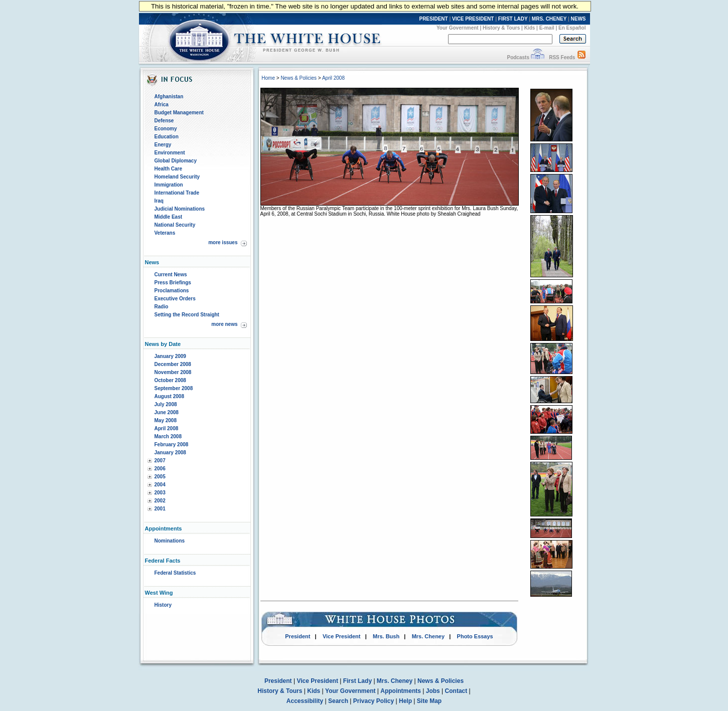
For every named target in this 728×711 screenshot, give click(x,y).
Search (338, 701)
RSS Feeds (562, 57)
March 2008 (168, 436)
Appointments (401, 691)
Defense (164, 121)
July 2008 (166, 404)
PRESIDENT (433, 19)
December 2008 (173, 364)
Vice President (342, 636)
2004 (160, 485)
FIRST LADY (513, 19)
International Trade (177, 193)
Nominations (170, 541)
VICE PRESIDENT (473, 19)
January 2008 (170, 453)
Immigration (169, 185)
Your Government (458, 28)
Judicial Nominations (180, 209)
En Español (572, 28)
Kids (530, 28)
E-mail (547, 28)
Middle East (169, 217)
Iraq (159, 201)
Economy (166, 129)
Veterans (165, 233)
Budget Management (179, 113)
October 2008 (170, 380)
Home (268, 78)
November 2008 (173, 372)
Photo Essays (475, 636)
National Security (175, 225)
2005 (160, 477)
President (298, 636)
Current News (171, 275)
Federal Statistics (175, 573)
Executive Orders (175, 299)
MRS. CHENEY (549, 19)
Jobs (433, 691)
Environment (170, 153)
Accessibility (305, 701)
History (163, 605)
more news (224, 324)
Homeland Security (177, 177)
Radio (162, 307)
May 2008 (166, 420)
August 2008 (169, 396)
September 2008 (174, 388)
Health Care (169, 169)
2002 (160, 501)
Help (405, 701)
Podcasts (518, 57)
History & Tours (501, 28)
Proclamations (172, 291)
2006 (160, 469)
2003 (160, 493)
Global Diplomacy (176, 161)
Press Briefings (173, 283)
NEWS (578, 19)
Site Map (429, 701)
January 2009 (170, 356)
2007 (160, 461)
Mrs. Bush (386, 636)
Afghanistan (169, 97)
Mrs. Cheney (428, 636)
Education (167, 137)
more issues (223, 242)
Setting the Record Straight (187, 315)
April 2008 (167, 428)
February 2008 (172, 445)
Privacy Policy (374, 701)
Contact (456, 691)
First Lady (357, 681)
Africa (162, 105)
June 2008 (167, 412)
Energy (163, 145)
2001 (160, 509)
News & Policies (299, 78)
